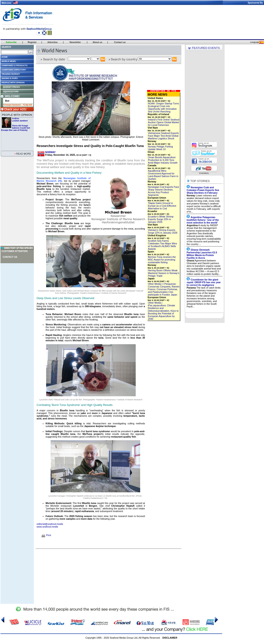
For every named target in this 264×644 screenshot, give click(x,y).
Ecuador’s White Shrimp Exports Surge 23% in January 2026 (161, 219)
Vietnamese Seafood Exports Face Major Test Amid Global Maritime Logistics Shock (163, 136)
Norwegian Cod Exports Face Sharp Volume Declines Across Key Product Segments (164, 191)
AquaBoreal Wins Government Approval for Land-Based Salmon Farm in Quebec (163, 175)
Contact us (10, 257)
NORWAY (50, 152)
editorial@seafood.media (50, 524)
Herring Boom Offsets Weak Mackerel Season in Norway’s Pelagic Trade (164, 273)
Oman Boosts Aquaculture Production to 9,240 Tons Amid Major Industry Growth (163, 160)
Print (46, 535)
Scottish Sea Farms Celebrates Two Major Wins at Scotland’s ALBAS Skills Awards (163, 245)
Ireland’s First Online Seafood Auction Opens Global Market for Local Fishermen (164, 122)
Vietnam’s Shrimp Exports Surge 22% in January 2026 (163, 231)
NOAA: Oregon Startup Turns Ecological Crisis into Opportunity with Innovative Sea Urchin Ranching (164, 107)
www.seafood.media (47, 527)
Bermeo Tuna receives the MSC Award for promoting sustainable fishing (162, 260)
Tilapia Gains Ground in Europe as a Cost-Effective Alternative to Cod (162, 206)
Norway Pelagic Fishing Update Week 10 (160, 148)
